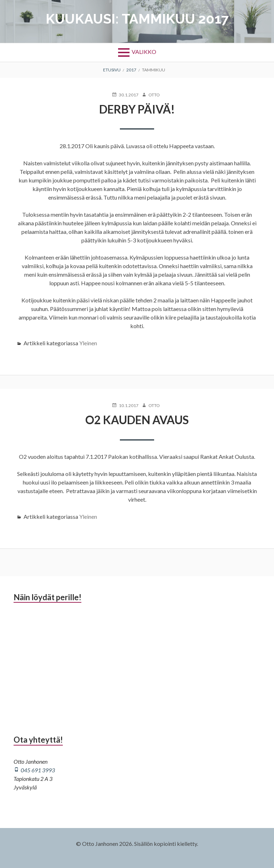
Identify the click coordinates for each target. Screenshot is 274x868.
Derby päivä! (137, 109)
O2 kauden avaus (137, 420)
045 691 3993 (38, 770)
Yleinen (88, 343)
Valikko (144, 52)
